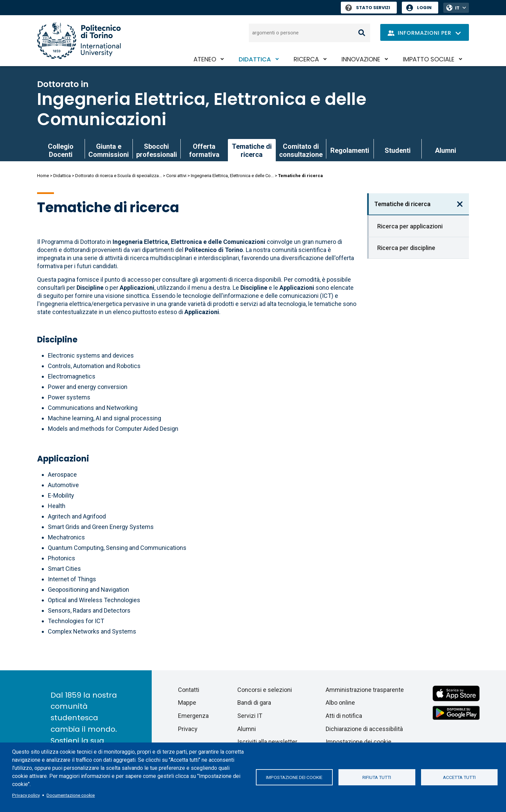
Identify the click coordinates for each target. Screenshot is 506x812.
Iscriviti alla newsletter (267, 742)
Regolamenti (350, 150)
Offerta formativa (204, 150)
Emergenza (193, 716)
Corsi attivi (176, 176)
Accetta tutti (459, 777)
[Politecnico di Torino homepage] (79, 41)
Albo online (340, 703)
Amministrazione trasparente (365, 690)
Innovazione (361, 59)
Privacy (188, 729)
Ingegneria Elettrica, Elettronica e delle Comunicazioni (202, 109)
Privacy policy (26, 795)
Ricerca (306, 59)
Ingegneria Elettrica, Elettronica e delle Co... (232, 176)
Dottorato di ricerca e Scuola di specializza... (118, 176)
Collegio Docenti (61, 150)
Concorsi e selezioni (265, 690)
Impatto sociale (429, 59)
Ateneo (205, 59)
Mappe (187, 703)
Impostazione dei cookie (294, 777)
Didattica (255, 59)
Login (424, 8)
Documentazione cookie (71, 795)
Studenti (398, 150)
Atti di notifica (344, 716)
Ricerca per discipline (406, 248)
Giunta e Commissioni (109, 150)
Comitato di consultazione (301, 150)
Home (43, 176)
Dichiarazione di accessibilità (364, 729)
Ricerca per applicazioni (410, 226)
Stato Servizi (368, 8)
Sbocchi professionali (157, 150)
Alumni (445, 150)
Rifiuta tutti (377, 777)
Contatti (189, 690)
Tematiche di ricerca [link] (252, 150)
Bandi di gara (254, 703)
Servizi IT (250, 716)
